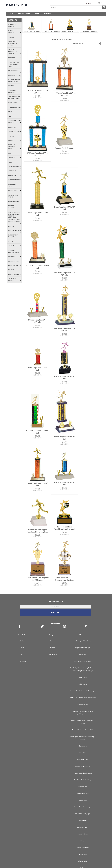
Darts (10, 116)
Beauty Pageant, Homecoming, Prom (15, 64)
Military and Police (13, 185)
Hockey (11, 162)
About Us (22, 629)
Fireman (15, 136)
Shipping (11, 226)
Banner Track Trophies (63, 146)
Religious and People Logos (83, 636)
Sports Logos (83, 643)
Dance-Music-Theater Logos (83, 795)
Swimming (15, 257)
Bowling (11, 86)
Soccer (15, 241)
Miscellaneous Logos (83, 782)
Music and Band (14, 201)
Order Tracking (52, 643)
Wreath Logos (83, 666)
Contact (48, 14)
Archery (15, 37)
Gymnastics (15, 158)
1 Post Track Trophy (32, 31)
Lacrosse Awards (15, 167)
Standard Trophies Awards (15, 252)
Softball (15, 246)
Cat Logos (83, 829)
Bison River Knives (15, 76)
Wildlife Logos (83, 809)
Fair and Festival (15, 132)
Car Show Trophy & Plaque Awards (15, 98)
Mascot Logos (83, 789)
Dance (10, 112)
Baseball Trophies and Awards (15, 52)
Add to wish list (37, 96)
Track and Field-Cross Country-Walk (83, 718)
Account (89, 3)
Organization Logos (83, 693)
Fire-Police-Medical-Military (83, 768)
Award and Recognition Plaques (15, 43)
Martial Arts (15, 175)
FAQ (22, 643)
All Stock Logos (83, 850)
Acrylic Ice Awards (15, 32)
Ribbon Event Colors (83, 748)
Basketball (15, 58)
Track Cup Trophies (89, 31)
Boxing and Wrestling (12, 91)
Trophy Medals (15, 274)
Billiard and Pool (15, 71)
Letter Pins (15, 171)
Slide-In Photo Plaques (13, 236)
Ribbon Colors (83, 741)
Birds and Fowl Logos (83, 836)
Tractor (15, 270)
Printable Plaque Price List (83, 755)
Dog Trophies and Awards (15, 122)
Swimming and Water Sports (83, 629)
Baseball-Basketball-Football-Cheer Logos (83, 679)
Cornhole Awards (15, 107)
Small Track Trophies (70, 31)
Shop (11, 14)
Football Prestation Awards (15, 147)
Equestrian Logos (83, 822)
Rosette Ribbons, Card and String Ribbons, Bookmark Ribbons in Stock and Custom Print (15, 218)
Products (12, 20)
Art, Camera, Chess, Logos (83, 802)
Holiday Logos (83, 673)
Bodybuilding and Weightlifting (15, 80)
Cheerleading (13, 103)
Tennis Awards (13, 261)
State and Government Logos (83, 650)
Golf (15, 153)
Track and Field (15, 265)
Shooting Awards (15, 231)
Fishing (15, 140)
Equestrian (15, 127)
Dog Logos (83, 856)
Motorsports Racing (15, 196)
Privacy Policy (22, 650)
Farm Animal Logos (83, 816)
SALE (37, 14)
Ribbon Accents (83, 734)
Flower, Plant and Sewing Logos (83, 762)
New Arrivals (24, 14)
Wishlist (52, 629)
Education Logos (83, 775)
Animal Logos (83, 843)
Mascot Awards (15, 180)
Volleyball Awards (15, 280)
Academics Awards (15, 25)
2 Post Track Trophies (51, 31)
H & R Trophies (17, 5)
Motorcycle (15, 191)
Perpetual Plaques (12, 207)
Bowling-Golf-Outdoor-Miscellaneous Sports (83, 686)
